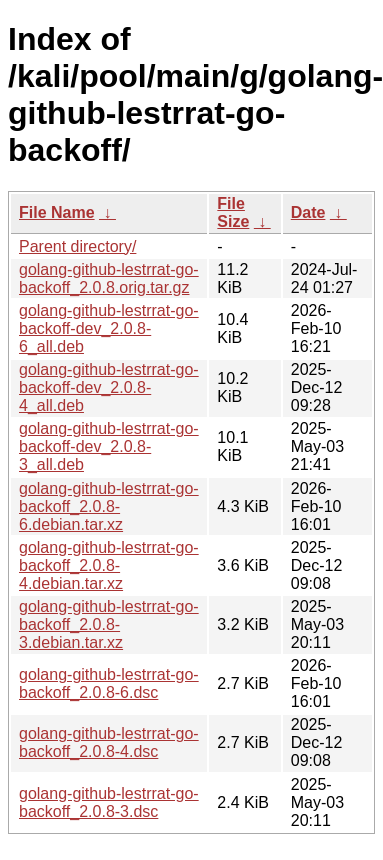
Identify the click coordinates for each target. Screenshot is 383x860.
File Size (233, 212)
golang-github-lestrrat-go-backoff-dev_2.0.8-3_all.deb (109, 446)
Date (308, 212)
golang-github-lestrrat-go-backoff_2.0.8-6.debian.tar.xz (109, 506)
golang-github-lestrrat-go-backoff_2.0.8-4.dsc (109, 742)
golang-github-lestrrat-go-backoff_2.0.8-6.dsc (109, 683)
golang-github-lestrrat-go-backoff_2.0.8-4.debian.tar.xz (109, 565)
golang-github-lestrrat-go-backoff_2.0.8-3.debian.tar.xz (109, 624)
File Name (57, 212)
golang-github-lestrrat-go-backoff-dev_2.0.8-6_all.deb (109, 328)
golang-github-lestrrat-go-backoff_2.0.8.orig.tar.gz (109, 278)
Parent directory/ (77, 246)
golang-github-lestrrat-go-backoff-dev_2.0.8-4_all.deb (109, 387)
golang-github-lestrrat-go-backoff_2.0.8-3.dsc (109, 802)
